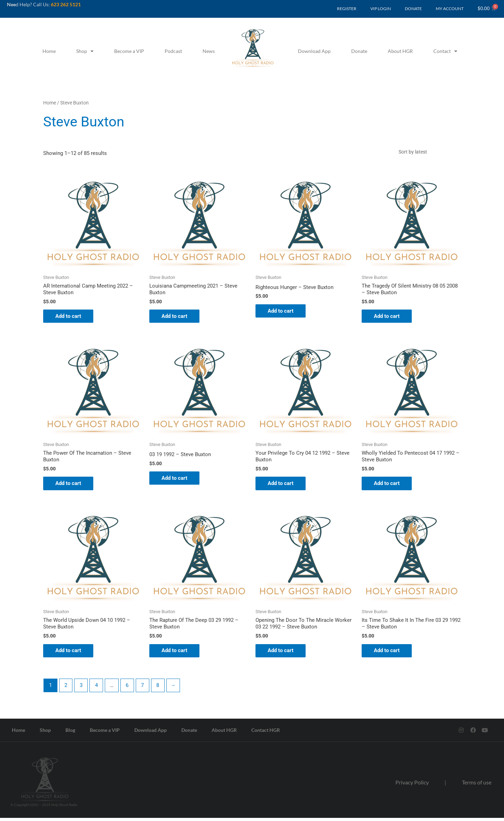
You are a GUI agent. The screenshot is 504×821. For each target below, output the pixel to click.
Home (49, 51)
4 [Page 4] (97, 688)
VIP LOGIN (381, 9)
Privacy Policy (412, 785)
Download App (314, 51)
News (209, 51)
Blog (70, 733)
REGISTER (347, 9)
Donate (359, 51)
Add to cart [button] (70, 317)
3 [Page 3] (81, 688)
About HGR (400, 51)
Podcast (173, 51)
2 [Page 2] (66, 688)
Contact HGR (266, 733)
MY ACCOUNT (450, 9)
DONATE (413, 9)
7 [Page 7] (143, 688)
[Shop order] (428, 152)
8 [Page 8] (159, 688)
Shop (85, 51)
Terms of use (477, 785)
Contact (445, 51)
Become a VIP (129, 51)
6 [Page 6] (128, 688)
